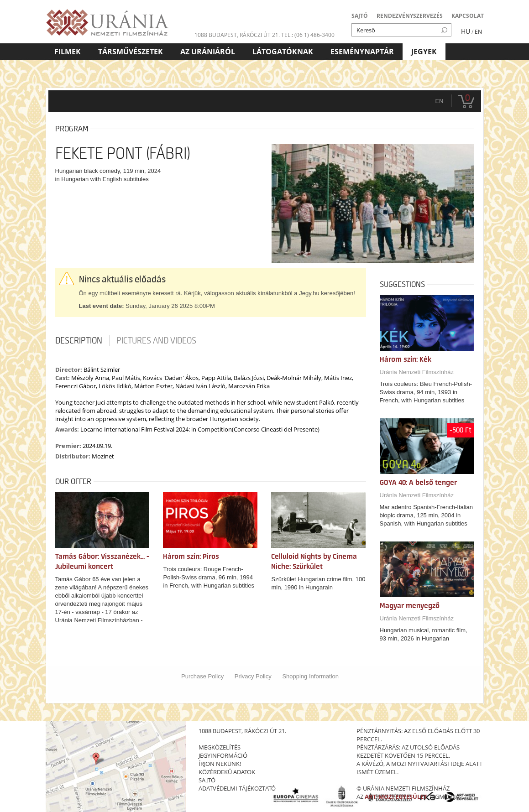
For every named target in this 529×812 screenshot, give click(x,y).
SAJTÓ (360, 16)
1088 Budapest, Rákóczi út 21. (237, 35)
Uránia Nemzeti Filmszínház (417, 372)
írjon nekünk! (220, 764)
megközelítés (220, 747)
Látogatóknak (283, 52)
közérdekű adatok (227, 772)
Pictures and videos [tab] (156, 341)
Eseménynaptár (362, 52)
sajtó (207, 780)
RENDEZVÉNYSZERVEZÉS (410, 16)
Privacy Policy (253, 676)
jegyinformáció (223, 755)
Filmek (68, 52)
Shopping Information (310, 676)
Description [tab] (79, 341)
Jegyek (424, 52)
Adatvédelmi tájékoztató (237, 788)
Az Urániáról (208, 52)
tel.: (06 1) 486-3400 (308, 35)
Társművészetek (131, 52)
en (439, 101)
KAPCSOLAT (468, 16)
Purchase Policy (202, 676)
